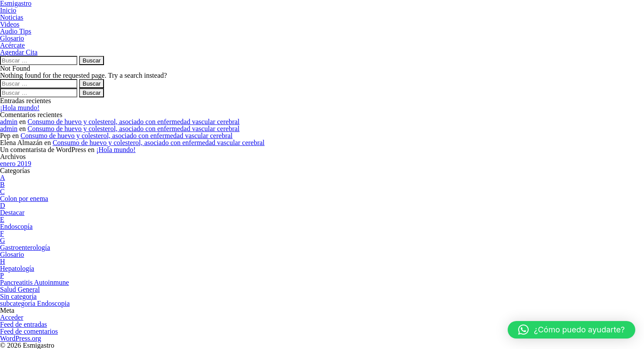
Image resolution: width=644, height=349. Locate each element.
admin (9, 122)
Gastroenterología (25, 247)
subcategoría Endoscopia (35, 303)
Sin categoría (18, 296)
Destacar (12, 213)
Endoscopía (16, 226)
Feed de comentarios (29, 331)
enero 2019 (16, 164)
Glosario (12, 254)
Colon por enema (24, 199)
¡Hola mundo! (20, 108)
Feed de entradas (24, 324)
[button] (571, 330)
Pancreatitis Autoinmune (35, 282)
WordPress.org (21, 338)
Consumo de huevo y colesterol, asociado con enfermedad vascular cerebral (133, 122)
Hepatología (17, 268)
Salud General (20, 289)
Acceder (12, 317)
